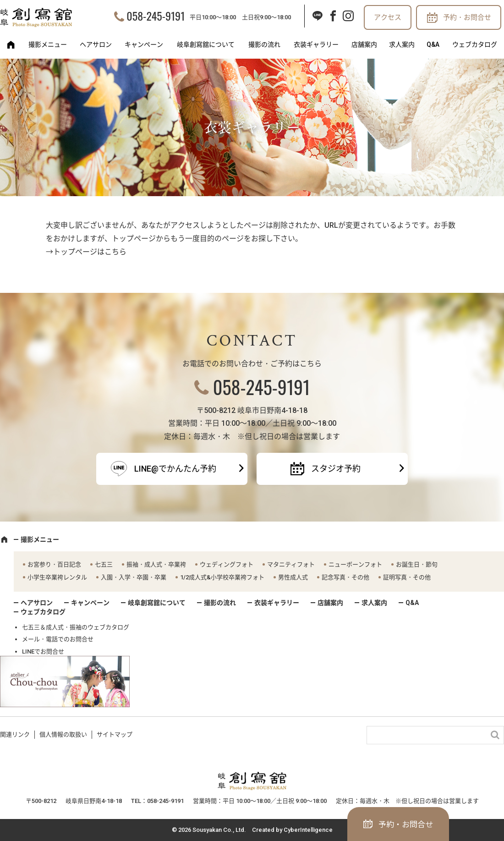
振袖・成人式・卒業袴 (156, 564)
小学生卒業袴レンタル (57, 577)
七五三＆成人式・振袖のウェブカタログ (76, 627)
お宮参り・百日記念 (54, 564)
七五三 (104, 564)
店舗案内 (364, 44)
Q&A (433, 44)
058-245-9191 (156, 16)
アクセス (388, 17)
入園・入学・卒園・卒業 (134, 577)
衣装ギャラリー (316, 44)
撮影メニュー (48, 44)
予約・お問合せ (467, 17)
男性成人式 (293, 577)
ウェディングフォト (227, 564)
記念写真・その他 (345, 577)
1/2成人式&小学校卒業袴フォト (222, 577)
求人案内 (402, 44)
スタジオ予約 (336, 469)
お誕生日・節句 (417, 564)
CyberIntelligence (308, 830)
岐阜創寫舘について (206, 44)
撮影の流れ (264, 44)
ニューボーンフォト (355, 564)
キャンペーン (144, 44)
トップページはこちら (90, 252)
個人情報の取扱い (63, 734)
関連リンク (15, 734)
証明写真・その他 (407, 577)
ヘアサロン (96, 44)
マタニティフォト (291, 564)
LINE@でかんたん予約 (175, 469)
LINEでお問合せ (43, 651)
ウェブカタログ (475, 44)
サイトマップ (115, 734)
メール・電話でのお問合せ (58, 639)
